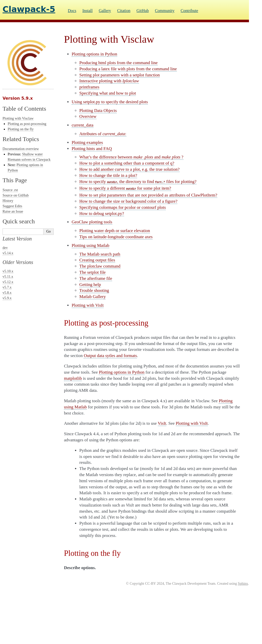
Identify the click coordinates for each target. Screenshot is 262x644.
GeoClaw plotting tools (92, 222)
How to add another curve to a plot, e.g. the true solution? (129, 169)
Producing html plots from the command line (118, 63)
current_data (83, 125)
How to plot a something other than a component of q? (127, 163)
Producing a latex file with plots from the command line (128, 69)
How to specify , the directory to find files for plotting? (138, 182)
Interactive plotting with (109, 81)
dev (5, 248)
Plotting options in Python (94, 54)
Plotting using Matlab (90, 245)
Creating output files (97, 260)
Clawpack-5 (29, 9)
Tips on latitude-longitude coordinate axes (116, 237)
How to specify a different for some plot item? (125, 188)
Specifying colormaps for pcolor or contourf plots (123, 207)
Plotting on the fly (21, 129)
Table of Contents (24, 109)
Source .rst (10, 190)
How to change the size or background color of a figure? (128, 201)
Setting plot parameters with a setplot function (119, 75)
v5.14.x (8, 253)
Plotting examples (87, 142)
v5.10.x (8, 271)
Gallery (105, 11)
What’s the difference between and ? (131, 157)
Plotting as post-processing (27, 124)
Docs (72, 11)
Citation (124, 11)
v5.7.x (7, 287)
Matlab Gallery (92, 297)
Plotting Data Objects (98, 111)
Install (88, 11)
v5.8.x (7, 293)
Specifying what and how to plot (108, 93)
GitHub (143, 11)
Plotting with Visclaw (18, 118)
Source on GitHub (16, 195)
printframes (89, 87)
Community (165, 11)
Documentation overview (21, 149)
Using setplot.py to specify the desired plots (110, 102)
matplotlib (73, 378)
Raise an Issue (13, 211)
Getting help (90, 285)
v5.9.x (7, 298)
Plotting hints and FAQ (92, 149)
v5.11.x (8, 277)
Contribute (189, 11)
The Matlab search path (100, 254)
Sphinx (243, 584)
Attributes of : (103, 134)
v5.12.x (8, 282)
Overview (88, 116)
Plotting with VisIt (88, 305)
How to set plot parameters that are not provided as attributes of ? (148, 195)
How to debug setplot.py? (102, 214)
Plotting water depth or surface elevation (115, 231)
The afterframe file (96, 278)
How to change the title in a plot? (108, 175)
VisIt (162, 423)
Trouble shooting (94, 290)
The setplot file (92, 272)
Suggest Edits (12, 206)
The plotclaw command (100, 266)
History (8, 201)
